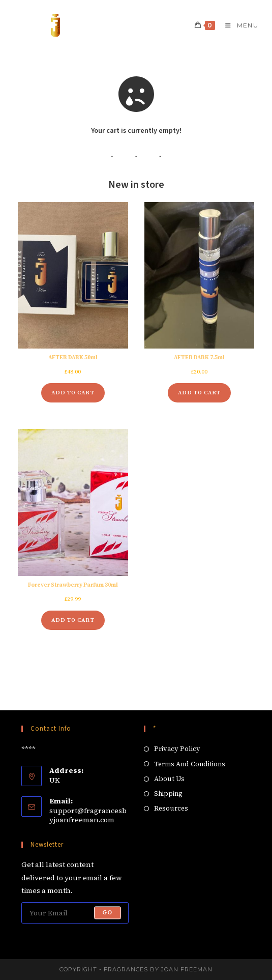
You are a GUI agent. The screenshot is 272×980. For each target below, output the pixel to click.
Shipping (168, 794)
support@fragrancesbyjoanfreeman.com (88, 815)
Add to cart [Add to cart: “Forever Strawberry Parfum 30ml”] (73, 620)
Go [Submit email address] (107, 913)
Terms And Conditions (190, 764)
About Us (169, 779)
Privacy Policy (177, 749)
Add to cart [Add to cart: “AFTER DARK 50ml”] (73, 393)
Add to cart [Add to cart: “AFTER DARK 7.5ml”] (200, 393)
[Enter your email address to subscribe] (75, 913)
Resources (171, 808)
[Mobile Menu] (238, 25)
